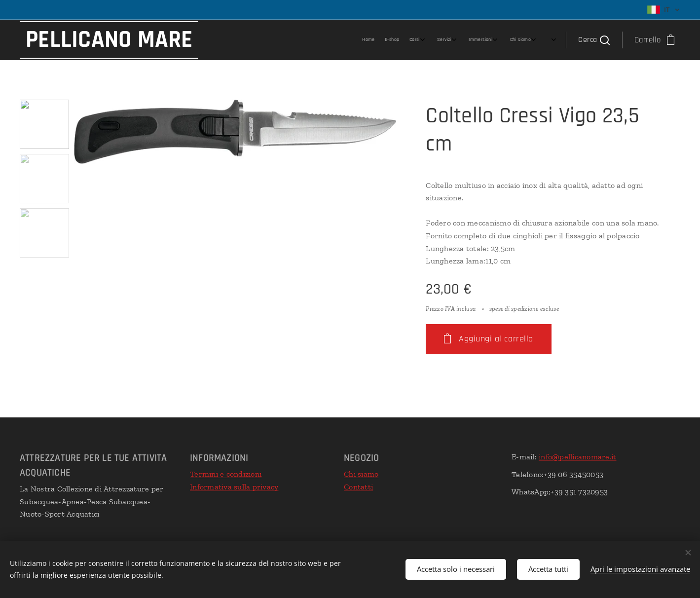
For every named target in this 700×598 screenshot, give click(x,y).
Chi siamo (361, 474)
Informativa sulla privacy (234, 487)
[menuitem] (448, 40)
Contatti (358, 487)
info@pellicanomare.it (577, 457)
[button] (594, 40)
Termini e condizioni (226, 474)
